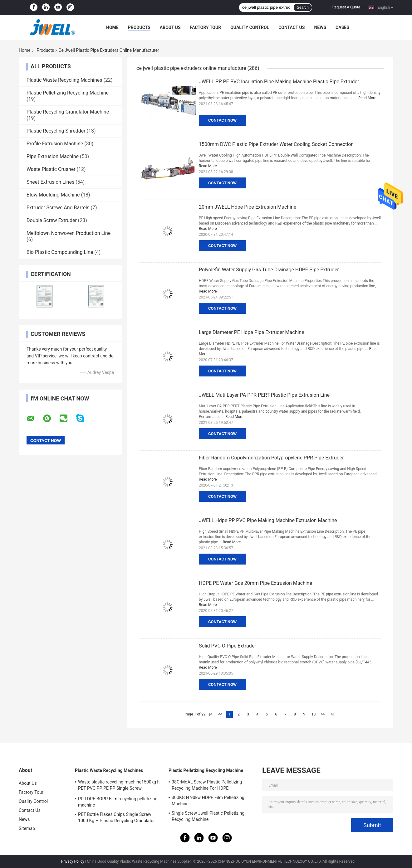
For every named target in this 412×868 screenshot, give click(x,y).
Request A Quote (346, 7)
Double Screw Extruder (52, 220)
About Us (170, 27)
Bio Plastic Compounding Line (60, 252)
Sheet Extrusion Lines (50, 182)
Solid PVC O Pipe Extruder (228, 646)
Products (139, 27)
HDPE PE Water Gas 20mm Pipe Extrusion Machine (255, 583)
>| (332, 714)
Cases (342, 27)
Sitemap (27, 828)
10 (314, 714)
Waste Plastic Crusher (51, 169)
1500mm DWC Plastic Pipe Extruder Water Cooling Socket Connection (276, 144)
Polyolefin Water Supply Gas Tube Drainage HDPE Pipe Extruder (269, 270)
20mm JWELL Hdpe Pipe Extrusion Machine (248, 207)
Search (303, 7)
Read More (367, 98)
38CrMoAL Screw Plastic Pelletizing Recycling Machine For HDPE (207, 785)
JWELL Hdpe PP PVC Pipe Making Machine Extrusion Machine (268, 520)
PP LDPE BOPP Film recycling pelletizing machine (118, 802)
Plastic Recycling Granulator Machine (68, 112)
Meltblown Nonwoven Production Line (69, 233)
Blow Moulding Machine (53, 195)
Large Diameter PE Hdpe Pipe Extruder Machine (252, 332)
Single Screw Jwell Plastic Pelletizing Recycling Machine (208, 816)
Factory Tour (206, 27)
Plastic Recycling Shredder (56, 131)
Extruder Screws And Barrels (58, 208)
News (320, 27)
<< (220, 714)
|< (211, 714)
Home (112, 27)
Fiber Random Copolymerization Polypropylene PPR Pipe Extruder (271, 458)
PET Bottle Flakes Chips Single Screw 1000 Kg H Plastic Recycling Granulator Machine (116, 818)
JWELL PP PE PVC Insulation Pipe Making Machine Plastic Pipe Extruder (279, 82)
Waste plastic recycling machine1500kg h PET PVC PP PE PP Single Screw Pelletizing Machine (119, 786)
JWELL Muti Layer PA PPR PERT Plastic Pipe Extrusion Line (264, 395)
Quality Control (250, 27)
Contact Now (222, 120)
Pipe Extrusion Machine (53, 156)
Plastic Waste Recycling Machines (64, 80)
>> (323, 714)
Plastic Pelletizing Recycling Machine (68, 93)
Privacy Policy (73, 861)
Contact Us (292, 27)
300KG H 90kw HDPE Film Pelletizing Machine (208, 801)
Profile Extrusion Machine (55, 144)
